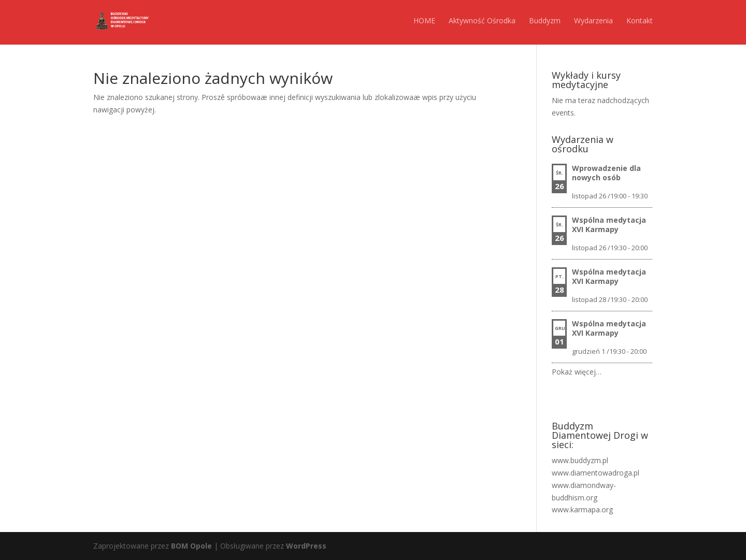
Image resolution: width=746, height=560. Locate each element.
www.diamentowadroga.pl (596, 473)
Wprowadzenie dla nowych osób (606, 173)
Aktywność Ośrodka (482, 20)
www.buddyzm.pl (580, 460)
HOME (424, 20)
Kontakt (640, 20)
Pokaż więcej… (577, 372)
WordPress (306, 546)
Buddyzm (545, 20)
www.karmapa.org (582, 509)
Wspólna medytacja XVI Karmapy (609, 225)
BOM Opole (191, 546)
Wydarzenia (593, 20)
